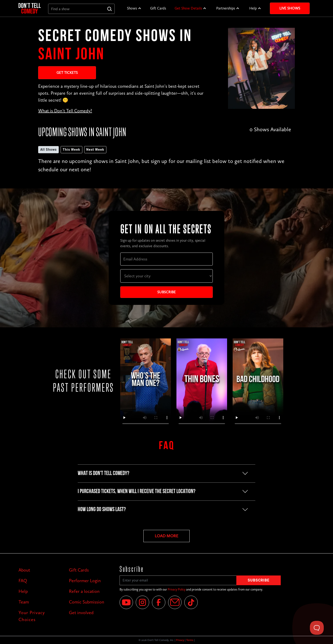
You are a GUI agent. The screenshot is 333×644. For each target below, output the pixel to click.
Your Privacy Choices (32, 616)
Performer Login (85, 581)
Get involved (81, 613)
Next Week (95, 150)
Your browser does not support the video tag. (146, 384)
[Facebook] (159, 602)
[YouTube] (126, 602)
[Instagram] (142, 602)
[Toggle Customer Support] (317, 628)
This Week (71, 150)
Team (24, 602)
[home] (30, 8)
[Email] (175, 602)
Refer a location (84, 591)
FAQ (23, 581)
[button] (134, 8)
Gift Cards (158, 8)
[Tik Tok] (191, 602)
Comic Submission (87, 602)
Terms (190, 640)
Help (253, 8)
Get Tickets (67, 73)
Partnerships (226, 8)
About (24, 570)
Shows (132, 8)
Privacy (180, 640)
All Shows (48, 150)
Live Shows (290, 8)
